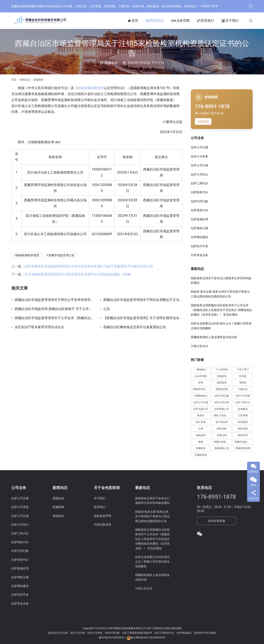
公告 (107, 309)
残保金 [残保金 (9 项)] (201, 415)
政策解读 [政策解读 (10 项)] (243, 409)
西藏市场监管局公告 (61, 255)
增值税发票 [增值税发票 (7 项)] (222, 389)
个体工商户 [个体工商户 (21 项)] (243, 370)
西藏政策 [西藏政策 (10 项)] (201, 448)
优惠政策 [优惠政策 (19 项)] (222, 376)
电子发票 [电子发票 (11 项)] (201, 422)
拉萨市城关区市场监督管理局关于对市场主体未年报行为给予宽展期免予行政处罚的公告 (89, 266)
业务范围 (180, 21)
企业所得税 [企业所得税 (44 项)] (201, 376)
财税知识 (58, 516)
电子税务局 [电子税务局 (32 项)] (222, 422)
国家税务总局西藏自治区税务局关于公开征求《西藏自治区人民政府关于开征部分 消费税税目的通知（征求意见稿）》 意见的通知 (221, 310)
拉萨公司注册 (199, 147)
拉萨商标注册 (199, 228)
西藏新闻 (111, 63)
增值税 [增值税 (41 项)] (243, 383)
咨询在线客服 (217, 521)
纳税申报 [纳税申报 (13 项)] (243, 435)
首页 (133, 21)
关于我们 (230, 21)
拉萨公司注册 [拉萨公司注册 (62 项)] (201, 402)
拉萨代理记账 (199, 201)
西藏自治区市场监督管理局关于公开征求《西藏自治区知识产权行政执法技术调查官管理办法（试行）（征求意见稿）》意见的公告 (54, 318)
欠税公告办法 (199, 346)
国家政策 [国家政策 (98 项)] (222, 383)
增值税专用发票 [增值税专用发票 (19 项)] (201, 389)
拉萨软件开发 (199, 246)
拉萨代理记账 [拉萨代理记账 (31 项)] (222, 396)
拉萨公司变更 (199, 156)
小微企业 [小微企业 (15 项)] (243, 389)
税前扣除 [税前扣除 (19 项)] (222, 429)
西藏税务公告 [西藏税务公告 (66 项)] (222, 448)
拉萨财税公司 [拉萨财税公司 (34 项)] (222, 409)
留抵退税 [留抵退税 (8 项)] (243, 422)
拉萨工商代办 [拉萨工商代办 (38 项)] (243, 402)
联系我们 (206, 21)
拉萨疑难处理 (199, 219)
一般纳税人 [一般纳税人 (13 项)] (201, 370)
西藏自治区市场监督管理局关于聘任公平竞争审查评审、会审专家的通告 (54, 300)
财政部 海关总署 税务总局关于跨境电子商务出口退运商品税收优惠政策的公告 (152, 516)
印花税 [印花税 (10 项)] (243, 376)
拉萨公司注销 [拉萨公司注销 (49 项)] (222, 402)
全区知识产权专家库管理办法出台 (39, 327)
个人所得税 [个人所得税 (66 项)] (222, 370)
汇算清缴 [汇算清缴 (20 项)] (243, 415)
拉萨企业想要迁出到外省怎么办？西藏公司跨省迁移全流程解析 (152, 562)
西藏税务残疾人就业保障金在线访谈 (214, 337)
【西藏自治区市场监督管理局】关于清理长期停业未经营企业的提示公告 (143, 318)
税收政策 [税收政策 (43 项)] (201, 435)
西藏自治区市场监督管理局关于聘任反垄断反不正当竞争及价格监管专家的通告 (143, 300)
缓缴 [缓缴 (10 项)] (201, 442)
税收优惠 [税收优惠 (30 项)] (243, 429)
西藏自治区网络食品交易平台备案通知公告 (135, 327)
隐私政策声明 (103, 516)
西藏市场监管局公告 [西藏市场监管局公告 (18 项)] (244, 442)
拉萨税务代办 (199, 192)
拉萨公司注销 (199, 165)
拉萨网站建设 (199, 237)
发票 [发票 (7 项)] (201, 383)
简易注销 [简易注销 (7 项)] (222, 435)
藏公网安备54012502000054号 (148, 638)
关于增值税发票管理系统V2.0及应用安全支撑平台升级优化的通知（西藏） (79, 274)
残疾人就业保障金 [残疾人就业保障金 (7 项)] (223, 415)
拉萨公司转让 (199, 174)
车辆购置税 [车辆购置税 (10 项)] (201, 455)
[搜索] (251, 21)
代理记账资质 (103, 525)
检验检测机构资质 (91, 88)
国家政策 (58, 498)
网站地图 (177, 628)
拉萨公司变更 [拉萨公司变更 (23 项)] (243, 396)
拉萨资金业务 (199, 255)
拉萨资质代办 (199, 210)
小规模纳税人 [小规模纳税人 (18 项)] (201, 396)
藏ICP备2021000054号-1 (113, 638)
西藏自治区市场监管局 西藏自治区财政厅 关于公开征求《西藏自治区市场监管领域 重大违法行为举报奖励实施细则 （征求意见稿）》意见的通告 (54, 309)
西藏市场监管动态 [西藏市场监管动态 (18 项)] (223, 442)
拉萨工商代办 (199, 183)
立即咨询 (203, 122)
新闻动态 (155, 21)
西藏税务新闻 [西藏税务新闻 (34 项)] (243, 448)
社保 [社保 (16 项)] (201, 429)
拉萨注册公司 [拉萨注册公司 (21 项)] (201, 409)
